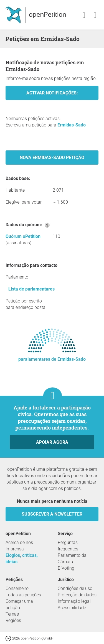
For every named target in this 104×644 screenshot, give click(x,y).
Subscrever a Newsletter (52, 514)
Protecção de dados (77, 595)
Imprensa (15, 549)
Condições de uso (75, 588)
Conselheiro (17, 588)
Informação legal (74, 601)
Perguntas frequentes (68, 546)
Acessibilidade (72, 608)
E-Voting (66, 568)
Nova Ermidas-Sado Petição (52, 158)
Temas (12, 614)
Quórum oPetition (23, 236)
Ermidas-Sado (72, 125)
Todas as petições (23, 595)
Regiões (13, 620)
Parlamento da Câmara (72, 558)
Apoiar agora (52, 442)
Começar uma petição (19, 604)
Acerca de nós (19, 542)
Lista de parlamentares (31, 289)
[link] (95, 15)
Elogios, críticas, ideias (22, 558)
